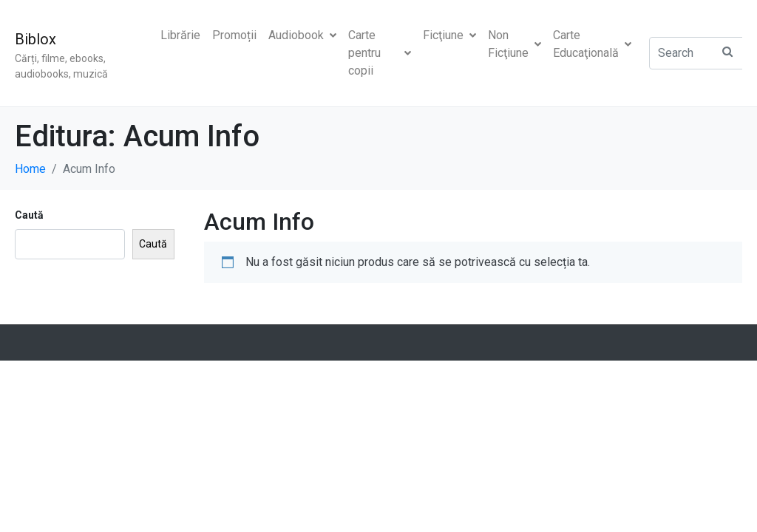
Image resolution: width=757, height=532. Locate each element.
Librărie (180, 35)
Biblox (35, 39)
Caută (29, 215)
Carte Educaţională (592, 44)
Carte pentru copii (380, 53)
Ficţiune (449, 35)
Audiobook (302, 35)
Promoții (234, 35)
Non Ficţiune (515, 44)
